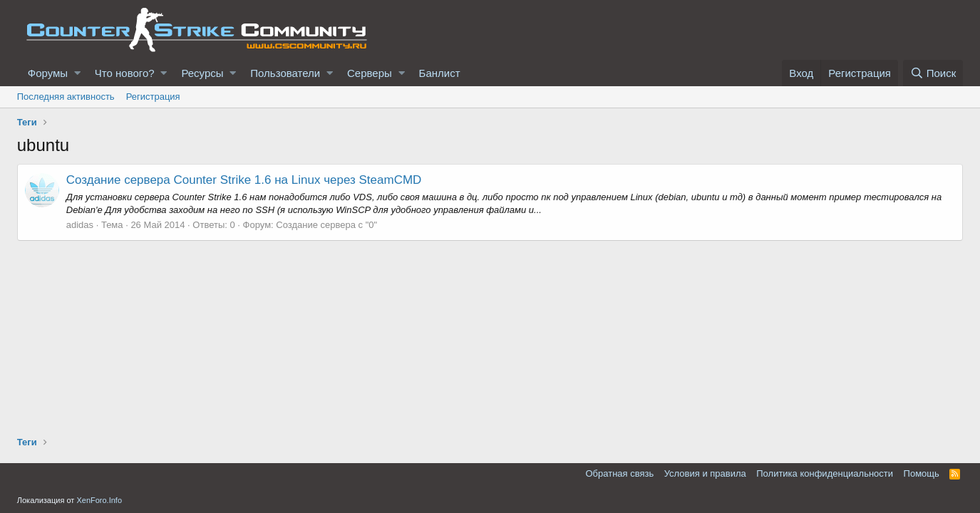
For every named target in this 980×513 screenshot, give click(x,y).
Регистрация (153, 97)
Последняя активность (66, 97)
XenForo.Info (99, 500)
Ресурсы (202, 73)
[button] (77, 73)
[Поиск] (933, 73)
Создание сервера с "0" (326, 225)
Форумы (48, 73)
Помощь (922, 473)
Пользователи (285, 73)
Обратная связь (619, 473)
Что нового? (125, 73)
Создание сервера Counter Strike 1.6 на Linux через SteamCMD (244, 180)
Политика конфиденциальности (825, 473)
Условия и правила (705, 473)
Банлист (440, 73)
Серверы (370, 73)
